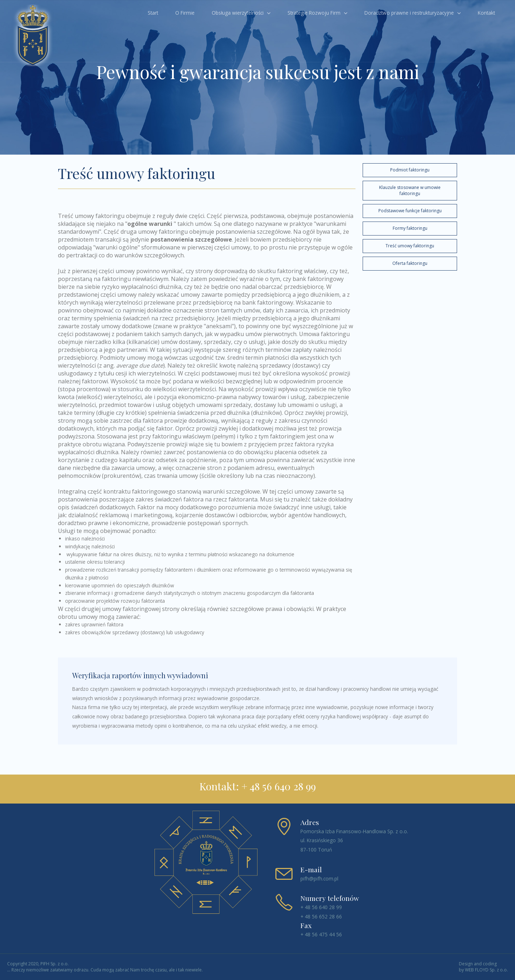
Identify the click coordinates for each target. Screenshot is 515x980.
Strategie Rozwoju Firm (314, 13)
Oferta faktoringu (410, 263)
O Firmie (185, 13)
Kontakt (486, 13)
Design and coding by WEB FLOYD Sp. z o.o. (483, 967)
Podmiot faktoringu (410, 170)
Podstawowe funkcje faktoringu (410, 211)
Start (153, 13)
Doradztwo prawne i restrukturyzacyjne (409, 13)
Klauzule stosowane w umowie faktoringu (410, 190)
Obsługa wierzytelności (238, 13)
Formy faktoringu (410, 228)
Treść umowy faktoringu (410, 246)
